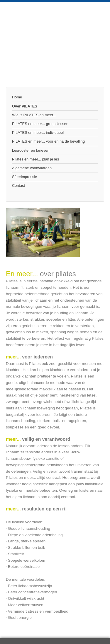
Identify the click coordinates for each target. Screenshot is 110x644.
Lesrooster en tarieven (31, 150)
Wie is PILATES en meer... (34, 115)
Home (17, 97)
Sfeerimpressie (24, 177)
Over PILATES (25, 106)
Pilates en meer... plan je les (35, 159)
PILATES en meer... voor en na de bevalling (48, 141)
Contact (18, 186)
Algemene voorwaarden (32, 168)
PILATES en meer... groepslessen (40, 124)
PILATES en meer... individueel (38, 133)
